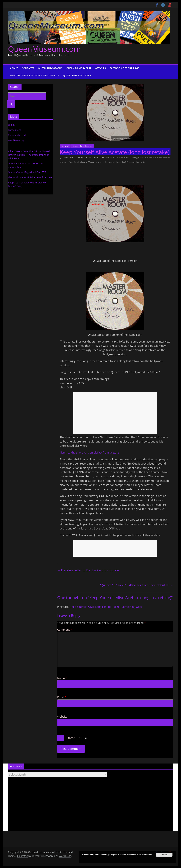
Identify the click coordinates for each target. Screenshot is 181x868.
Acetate (108, 157)
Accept (164, 855)
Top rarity (140, 162)
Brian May (118, 157)
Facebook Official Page (124, 68)
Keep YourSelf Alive (78, 162)
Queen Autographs (50, 68)
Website (62, 717)
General (65, 146)
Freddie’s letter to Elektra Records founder (89, 570)
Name (62, 678)
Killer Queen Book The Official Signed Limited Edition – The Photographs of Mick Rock (29, 155)
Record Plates (114, 162)
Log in (11, 125)
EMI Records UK (155, 157)
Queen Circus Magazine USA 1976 (27, 172)
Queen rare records (97, 162)
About (14, 68)
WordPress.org (16, 140)
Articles (101, 68)
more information (144, 855)
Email (62, 697)
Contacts (28, 68)
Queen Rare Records (76, 75)
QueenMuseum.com (44, 49)
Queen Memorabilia (79, 68)
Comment (65, 630)
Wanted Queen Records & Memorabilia (35, 75)
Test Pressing (128, 162)
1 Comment (93, 157)
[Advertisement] (115, 413)
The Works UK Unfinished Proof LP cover (30, 177)
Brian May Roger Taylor (135, 157)
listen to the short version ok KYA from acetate (89, 453)
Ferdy (81, 157)
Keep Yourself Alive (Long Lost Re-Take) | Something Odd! (106, 607)
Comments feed (17, 135)
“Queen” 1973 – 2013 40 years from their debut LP (136, 585)
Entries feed (15, 130)
